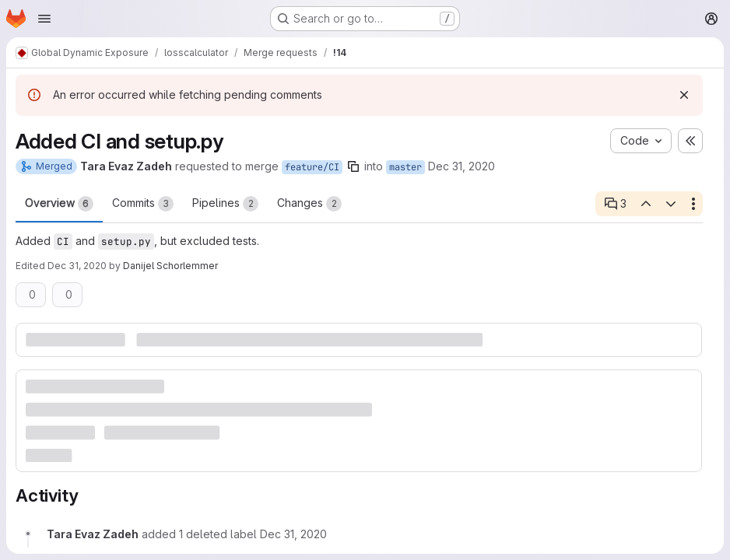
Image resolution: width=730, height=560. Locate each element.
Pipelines (225, 204)
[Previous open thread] (645, 204)
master (405, 167)
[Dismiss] (684, 95)
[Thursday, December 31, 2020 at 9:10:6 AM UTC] (293, 534)
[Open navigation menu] (44, 19)
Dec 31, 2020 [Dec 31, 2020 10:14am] (77, 266)
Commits (143, 204)
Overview (59, 204)
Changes (309, 204)
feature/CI (312, 167)
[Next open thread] (671, 204)
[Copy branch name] (353, 166)
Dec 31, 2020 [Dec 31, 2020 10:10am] (462, 166)
